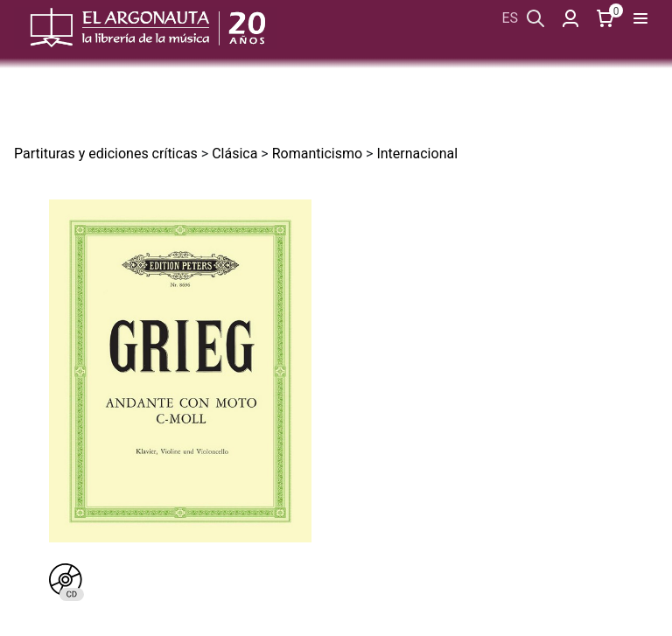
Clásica (234, 154)
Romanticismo (317, 154)
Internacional (417, 154)
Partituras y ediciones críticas (106, 154)
